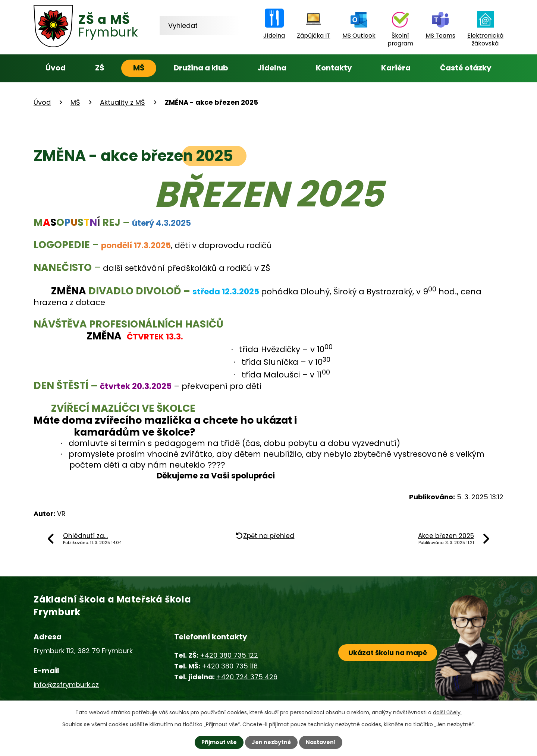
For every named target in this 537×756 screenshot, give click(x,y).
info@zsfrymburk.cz (66, 685)
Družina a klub (201, 68)
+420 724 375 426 (247, 677)
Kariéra (396, 68)
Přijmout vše (219, 742)
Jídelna (272, 68)
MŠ (139, 68)
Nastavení (321, 742)
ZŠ (100, 68)
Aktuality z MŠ (123, 102)
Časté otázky (466, 68)
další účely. (447, 712)
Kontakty (334, 68)
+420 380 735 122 (229, 655)
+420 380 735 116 (230, 666)
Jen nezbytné (271, 742)
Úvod (56, 68)
